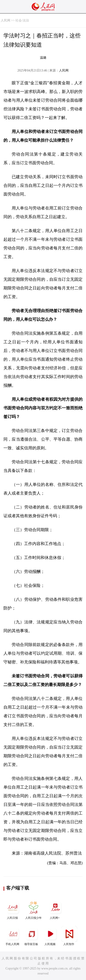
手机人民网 (13, 936)
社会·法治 (22, 20)
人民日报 (13, 910)
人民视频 (50, 936)
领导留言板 (32, 936)
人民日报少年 (33, 910)
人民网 (6, 20)
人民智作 (69, 936)
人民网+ (55, 910)
